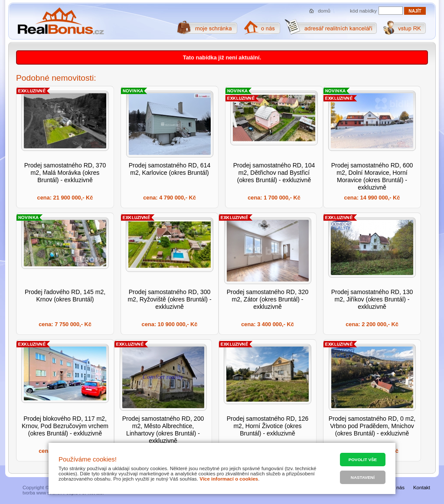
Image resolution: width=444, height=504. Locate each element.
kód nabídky (363, 11)
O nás (398, 488)
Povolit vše (363, 460)
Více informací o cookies (229, 479)
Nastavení (363, 477)
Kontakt (422, 488)
